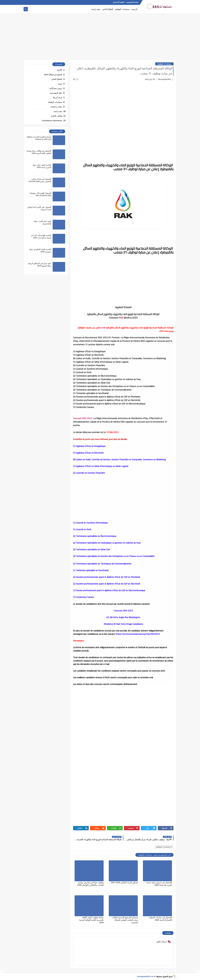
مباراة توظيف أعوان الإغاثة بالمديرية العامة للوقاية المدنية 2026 (91, 920)
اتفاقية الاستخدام (119, 2)
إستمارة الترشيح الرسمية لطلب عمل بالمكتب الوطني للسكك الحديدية (125, 920)
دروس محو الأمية (56, 88)
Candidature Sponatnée (52, 121)
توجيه (60, 84)
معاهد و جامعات (56, 107)
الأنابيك (59, 70)
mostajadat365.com (145, 976)
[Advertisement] (100, 38)
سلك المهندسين (56, 93)
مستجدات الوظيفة (122, 9)
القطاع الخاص (108, 9)
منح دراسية (96, 9)
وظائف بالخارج (57, 116)
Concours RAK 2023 (82, 418)
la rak (103, 328)
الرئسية (134, 9)
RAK (121, 318)
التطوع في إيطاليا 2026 (53, 75)
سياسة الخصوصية (132, 2)
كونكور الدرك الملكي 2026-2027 (124, 883)
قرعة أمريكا (58, 98)
